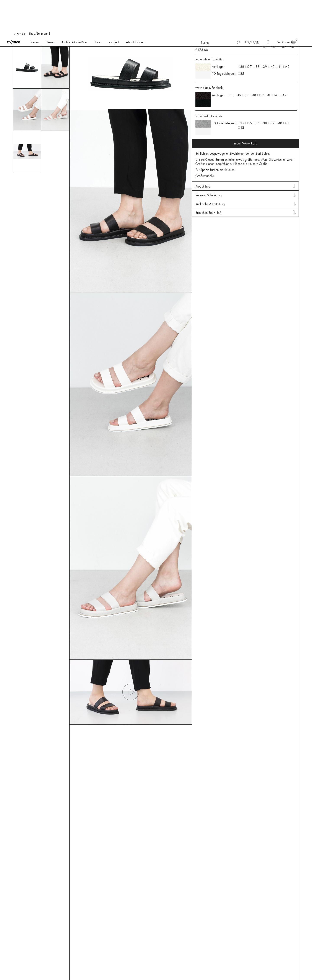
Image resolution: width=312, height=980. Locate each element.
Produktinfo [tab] (203, 20)
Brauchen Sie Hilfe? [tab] (208, 47)
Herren (50, 4)
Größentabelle (205, 10)
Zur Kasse (285, 4)
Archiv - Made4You (74, 4)
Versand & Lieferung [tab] (209, 29)
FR (253, 4)
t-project (114, 4)
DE (258, 4)
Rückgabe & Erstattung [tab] (210, 38)
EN (247, 4)
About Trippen (135, 4)
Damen (34, 4)
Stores (98, 4)
